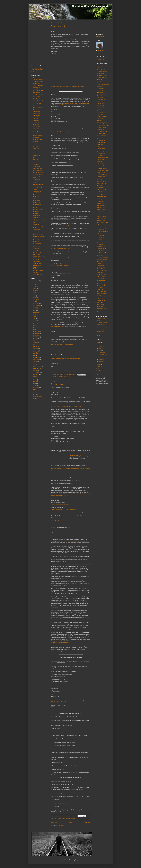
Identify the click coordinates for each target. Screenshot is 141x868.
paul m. (99, 234)
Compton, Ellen (101, 109)
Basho (34, 290)
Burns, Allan (100, 96)
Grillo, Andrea (101, 161)
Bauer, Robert (101, 83)
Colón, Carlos (101, 107)
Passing (35, 361)
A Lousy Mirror (36, 155)
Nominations (36, 357)
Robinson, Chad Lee (102, 252)
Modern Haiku (36, 231)
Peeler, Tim (36, 130)
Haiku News (36, 335)
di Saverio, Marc (101, 130)
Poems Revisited (37, 367)
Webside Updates (37, 397)
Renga (69, 377)
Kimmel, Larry (36, 134)
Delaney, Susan (37, 147)
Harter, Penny (101, 165)
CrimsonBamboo (37, 179)
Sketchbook (36, 251)
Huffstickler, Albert (37, 139)
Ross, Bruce (100, 254)
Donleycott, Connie (102, 135)
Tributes (35, 393)
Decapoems (36, 313)
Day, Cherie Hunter (102, 122)
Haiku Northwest (37, 204)
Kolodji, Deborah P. (102, 195)
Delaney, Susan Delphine (103, 126)
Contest (57, 818)
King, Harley (100, 191)
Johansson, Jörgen (102, 182)
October (101, 344)
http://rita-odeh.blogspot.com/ (59, 702)
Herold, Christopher (38, 108)
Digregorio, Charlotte (102, 131)
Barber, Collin (36, 149)
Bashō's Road (36, 167)
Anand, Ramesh (101, 70)
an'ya (98, 68)
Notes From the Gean (38, 235)
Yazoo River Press (37, 274)
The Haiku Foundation (38, 260)
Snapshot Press (37, 252)
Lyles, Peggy (100, 202)
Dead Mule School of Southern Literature (38, 185)
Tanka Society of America (39, 256)
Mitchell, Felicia (37, 117)
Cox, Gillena (100, 115)
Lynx (34, 219)
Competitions (36, 300)
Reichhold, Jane (101, 247)
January (101, 361)
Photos (35, 363)
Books (34, 296)
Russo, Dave (100, 262)
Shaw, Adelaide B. (102, 271)
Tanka (34, 389)
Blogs (34, 292)
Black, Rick (100, 87)
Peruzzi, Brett (100, 237)
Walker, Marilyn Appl (102, 291)
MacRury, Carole (101, 207)
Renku (34, 384)
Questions (35, 374)
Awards (35, 288)
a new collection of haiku (71, 541)
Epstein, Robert (101, 141)
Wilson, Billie (100, 303)
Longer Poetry (36, 350)
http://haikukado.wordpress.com (59, 521)
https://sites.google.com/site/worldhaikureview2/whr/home (66, 406)
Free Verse (36, 322)
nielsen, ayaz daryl (102, 228)
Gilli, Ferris (100, 156)
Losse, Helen (36, 137)
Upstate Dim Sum (37, 265)
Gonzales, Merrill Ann (38, 80)
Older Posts (87, 823)
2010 (99, 366)
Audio (34, 287)
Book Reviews (36, 294)
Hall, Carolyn (100, 163)
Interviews (35, 343)
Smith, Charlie (101, 273)
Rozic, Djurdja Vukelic (103, 258)
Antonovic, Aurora (102, 75)
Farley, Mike (100, 144)
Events (35, 316)
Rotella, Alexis (36, 143)
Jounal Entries (36, 346)
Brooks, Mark (100, 88)
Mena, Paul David (102, 219)
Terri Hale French (37, 258)
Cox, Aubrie (100, 113)
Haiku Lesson (36, 333)
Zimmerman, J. (101, 312)
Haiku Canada (36, 200)
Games (35, 324)
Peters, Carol (36, 128)
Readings (35, 378)
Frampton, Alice (101, 148)
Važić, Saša (100, 288)
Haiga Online (36, 197)
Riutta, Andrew (101, 250)
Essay (34, 315)
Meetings (68, 818)
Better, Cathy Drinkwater (103, 85)
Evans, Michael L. (102, 143)
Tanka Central (36, 254)
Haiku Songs (36, 337)
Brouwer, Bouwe (37, 106)
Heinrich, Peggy (101, 172)
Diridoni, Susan (101, 133)
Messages (35, 354)
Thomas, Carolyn (101, 284)
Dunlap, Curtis (36, 89)
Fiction (34, 318)
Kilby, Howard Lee (102, 189)
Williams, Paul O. (101, 301)
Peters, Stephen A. (102, 239)
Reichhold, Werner (102, 248)
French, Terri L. (101, 150)
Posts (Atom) (61, 825)
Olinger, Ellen (36, 132)
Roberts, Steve (37, 93)
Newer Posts (54, 823)
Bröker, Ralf (100, 92)
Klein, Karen (100, 193)
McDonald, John (101, 213)
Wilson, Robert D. (102, 304)
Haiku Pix (35, 206)
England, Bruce (101, 139)
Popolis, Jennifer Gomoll (103, 241)
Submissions (36, 387)
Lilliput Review (36, 217)
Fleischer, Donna (101, 59)
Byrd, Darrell (100, 98)
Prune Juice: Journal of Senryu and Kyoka (39, 237)
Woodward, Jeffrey (102, 308)
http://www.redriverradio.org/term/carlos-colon (63, 345)
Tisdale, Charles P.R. (38, 91)
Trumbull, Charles (102, 286)
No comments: (72, 374)
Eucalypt (35, 190)
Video (72, 377)
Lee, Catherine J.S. (102, 200)
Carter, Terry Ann (101, 100)
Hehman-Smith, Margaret (103, 171)
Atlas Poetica (36, 163)
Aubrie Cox (36, 165)
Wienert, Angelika (101, 297)
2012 (99, 342)
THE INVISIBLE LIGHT (76, 455)
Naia (34, 109)
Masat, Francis (101, 211)
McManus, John (101, 215)
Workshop (35, 399)
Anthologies (36, 281)
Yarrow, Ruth (100, 310)
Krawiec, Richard (37, 87)
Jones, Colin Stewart (102, 184)
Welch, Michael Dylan (38, 100)
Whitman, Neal (37, 83)
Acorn (34, 157)
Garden (35, 326)
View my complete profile (102, 53)
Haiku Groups (62, 818)
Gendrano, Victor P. (102, 152)
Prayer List (36, 371)
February (101, 359)
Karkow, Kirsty (36, 121)
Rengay (35, 382)
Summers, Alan (101, 280)
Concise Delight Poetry (38, 174)
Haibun (35, 328)
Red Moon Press (37, 240)
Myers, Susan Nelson (102, 222)
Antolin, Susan (101, 74)
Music (34, 356)
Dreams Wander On (38, 188)
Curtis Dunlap (101, 50)
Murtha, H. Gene (101, 220)
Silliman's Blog (36, 247)
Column (35, 298)
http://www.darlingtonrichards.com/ (60, 504)
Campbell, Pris (36, 98)
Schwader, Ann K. (102, 263)
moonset (35, 233)
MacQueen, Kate (101, 206)
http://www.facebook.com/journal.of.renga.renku (64, 509)
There (34, 391)
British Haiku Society (38, 170)
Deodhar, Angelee (102, 128)
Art (34, 283)
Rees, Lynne (100, 245)
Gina (98, 334)
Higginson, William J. (102, 176)
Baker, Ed (35, 141)
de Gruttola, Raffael (38, 104)
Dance (34, 311)
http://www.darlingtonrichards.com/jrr (61, 248)
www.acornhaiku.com (73, 328)
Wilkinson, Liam (101, 299)
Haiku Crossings (37, 202)
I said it (35, 341)
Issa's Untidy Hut (37, 215)
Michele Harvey (37, 229)
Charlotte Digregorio (38, 172)
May (100, 348)
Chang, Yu (100, 102)
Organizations (36, 359)
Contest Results (37, 309)
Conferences (36, 303)
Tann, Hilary (100, 282)
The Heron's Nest (37, 262)
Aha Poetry (36, 159)
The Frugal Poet (100, 37)
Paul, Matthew (101, 235)
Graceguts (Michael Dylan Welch (38, 192)
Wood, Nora (100, 306)
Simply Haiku (36, 249)
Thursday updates (59, 26)
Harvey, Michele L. (102, 167)
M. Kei (99, 335)
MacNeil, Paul (36, 111)
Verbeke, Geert (101, 290)
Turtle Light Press (37, 264)
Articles (35, 285)
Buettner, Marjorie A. (102, 94)
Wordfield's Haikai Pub (38, 271)
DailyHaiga (36, 181)
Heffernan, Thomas (102, 169)
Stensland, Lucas (101, 275)
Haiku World (36, 212)
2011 (99, 364)
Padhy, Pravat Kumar (38, 85)
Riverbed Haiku (37, 242)
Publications (61, 377)
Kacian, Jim (100, 186)
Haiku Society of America (39, 210)
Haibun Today (36, 195)
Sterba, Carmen (101, 276)
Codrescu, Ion (101, 105)
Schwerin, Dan (101, 265)
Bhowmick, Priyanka (38, 82)
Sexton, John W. (101, 269)
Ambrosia (35, 161)
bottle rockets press (38, 169)
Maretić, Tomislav (101, 209)
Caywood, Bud (36, 115)
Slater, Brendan (101, 324)
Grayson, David (101, 159)
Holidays (35, 339)
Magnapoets (36, 224)
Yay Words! (36, 272)
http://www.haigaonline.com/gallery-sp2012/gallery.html (66, 358)
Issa (34, 344)
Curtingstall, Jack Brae (38, 95)
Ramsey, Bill (100, 243)
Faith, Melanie (36, 119)
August (101, 346)
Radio (65, 377)
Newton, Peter (36, 78)
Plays (34, 365)
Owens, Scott (36, 145)
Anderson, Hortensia (102, 72)
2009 (99, 368)
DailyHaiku (36, 183)
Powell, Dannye (37, 113)
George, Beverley (101, 154)
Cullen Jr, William (101, 116)
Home (71, 823)
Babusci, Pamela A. (102, 77)
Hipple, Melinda (37, 124)
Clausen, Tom (101, 103)
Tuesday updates (59, 384)
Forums (35, 320)
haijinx (34, 199)
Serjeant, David (101, 267)
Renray (35, 385)
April (100, 350)
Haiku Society (36, 208)
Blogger (77, 860)
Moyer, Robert (36, 126)
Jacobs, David (101, 180)
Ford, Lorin (100, 146)
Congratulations (37, 305)
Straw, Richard (101, 278)
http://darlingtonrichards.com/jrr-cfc (60, 132)
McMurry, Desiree (102, 217)
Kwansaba (35, 348)
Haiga (56, 377)
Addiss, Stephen (101, 66)
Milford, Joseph (37, 96)
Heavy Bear (36, 214)
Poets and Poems (37, 369)
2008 (99, 371)
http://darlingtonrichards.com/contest (72, 225)
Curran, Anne (100, 118)
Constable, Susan (102, 111)
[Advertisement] (37, 26)
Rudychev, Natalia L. (38, 136)
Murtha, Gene (36, 102)
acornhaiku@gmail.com (57, 326)
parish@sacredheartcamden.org (59, 643)
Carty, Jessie (36, 123)
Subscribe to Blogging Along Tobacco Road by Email (37, 70)
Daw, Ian (99, 120)
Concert (35, 301)
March (100, 357)
